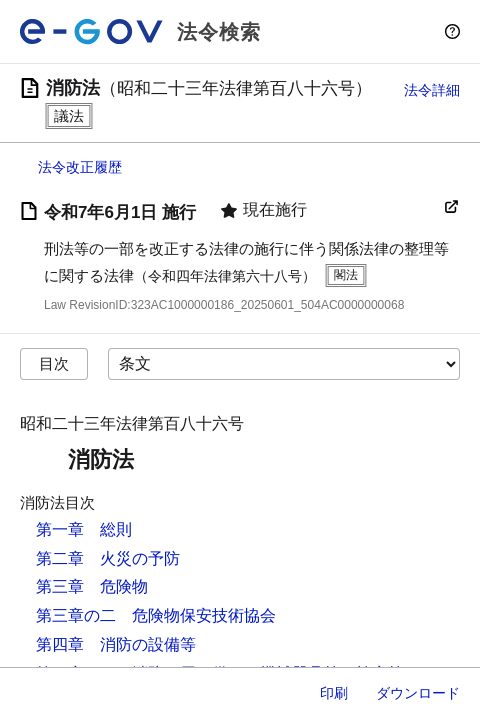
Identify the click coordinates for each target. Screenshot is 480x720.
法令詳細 (432, 90)
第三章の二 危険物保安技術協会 (156, 615)
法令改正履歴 (80, 167)
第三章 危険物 (92, 586)
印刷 (334, 693)
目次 (54, 363)
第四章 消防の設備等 (116, 644)
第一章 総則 (84, 529)
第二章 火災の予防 (108, 558)
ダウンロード (418, 693)
